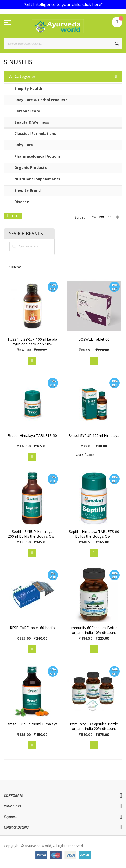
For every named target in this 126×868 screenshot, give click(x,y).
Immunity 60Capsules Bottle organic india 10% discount (94, 630)
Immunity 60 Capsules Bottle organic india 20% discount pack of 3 (94, 729)
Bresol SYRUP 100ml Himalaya (94, 435)
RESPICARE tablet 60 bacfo (32, 628)
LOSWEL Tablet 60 (94, 339)
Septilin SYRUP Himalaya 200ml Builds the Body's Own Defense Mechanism (32, 536)
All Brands (49, 234)
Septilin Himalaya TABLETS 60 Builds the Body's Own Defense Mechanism (94, 536)
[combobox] (63, 44)
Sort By (80, 217)
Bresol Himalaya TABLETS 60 (32, 435)
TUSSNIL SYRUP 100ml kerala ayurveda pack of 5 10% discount (32, 344)
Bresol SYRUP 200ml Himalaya (32, 724)
